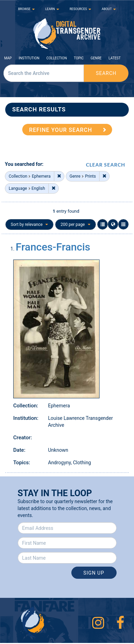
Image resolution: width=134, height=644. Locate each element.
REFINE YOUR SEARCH (61, 130)
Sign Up (94, 573)
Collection (57, 58)
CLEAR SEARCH (106, 165)
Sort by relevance (30, 224)
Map (8, 58)
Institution (29, 58)
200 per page (76, 224)
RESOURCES (80, 9)
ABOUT (109, 9)
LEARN (52, 9)
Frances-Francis (53, 247)
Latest (115, 58)
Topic (79, 58)
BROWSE (26, 9)
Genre (96, 58)
